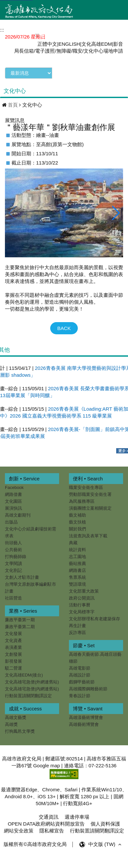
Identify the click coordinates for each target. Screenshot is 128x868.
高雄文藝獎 (30, 717)
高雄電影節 (79, 668)
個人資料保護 (105, 824)
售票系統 (77, 577)
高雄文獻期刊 (18, 515)
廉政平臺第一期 (20, 620)
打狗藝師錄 (16, 557)
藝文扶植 (77, 522)
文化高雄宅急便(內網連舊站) (32, 689)
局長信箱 (24, 51)
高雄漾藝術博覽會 (71, 721)
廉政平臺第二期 (20, 627)
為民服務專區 (81, 501)
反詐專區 (77, 633)
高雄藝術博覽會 (68, 728)
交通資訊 (49, 817)
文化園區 (13, 501)
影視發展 (13, 661)
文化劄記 (13, 570)
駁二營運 (13, 668)
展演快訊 (13, 508)
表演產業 (13, 647)
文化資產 (13, 640)
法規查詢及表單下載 (87, 536)
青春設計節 (79, 696)
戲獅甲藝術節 (81, 682)
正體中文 (47, 44)
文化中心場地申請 (103, 51)
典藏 (73, 543)
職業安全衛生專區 (85, 487)
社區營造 (13, 598)
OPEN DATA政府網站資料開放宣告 (46, 824)
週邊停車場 (77, 817)
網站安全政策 (19, 831)
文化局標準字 (81, 612)
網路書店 (77, 570)
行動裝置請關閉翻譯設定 (28, 696)
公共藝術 (13, 550)
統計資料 (77, 550)
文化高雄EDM (97, 44)
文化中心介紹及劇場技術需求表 (31, 532)
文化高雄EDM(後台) (24, 675)
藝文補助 (77, 515)
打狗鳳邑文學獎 (35, 731)
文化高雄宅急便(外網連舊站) (32, 682)
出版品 (11, 522)
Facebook (14, 487)
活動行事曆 (79, 605)
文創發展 (13, 654)
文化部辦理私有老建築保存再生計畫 (94, 622)
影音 (118, 44)
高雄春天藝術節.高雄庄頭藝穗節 (95, 658)
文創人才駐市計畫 (22, 577)
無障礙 (64, 51)
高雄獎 (26, 724)
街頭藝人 (13, 543)
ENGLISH (69, 44)
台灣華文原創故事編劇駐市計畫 (31, 588)
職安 (77, 51)
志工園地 (77, 557)
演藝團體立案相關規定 (90, 508)
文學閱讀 (13, 563)
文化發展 (13, 634)
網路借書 (13, 494)
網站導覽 (53, 34)
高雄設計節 (79, 675)
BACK (64, 328)
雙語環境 (77, 584)
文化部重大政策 (83, 591)
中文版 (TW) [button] (106, 844)
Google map (47, 766)
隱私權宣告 (52, 831)
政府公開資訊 (81, 598)
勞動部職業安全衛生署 (90, 494)
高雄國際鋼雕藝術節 (87, 689)
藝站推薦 (77, 563)
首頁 (13, 105)
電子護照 (45, 51)
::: (37, 35)
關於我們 (77, 529)
